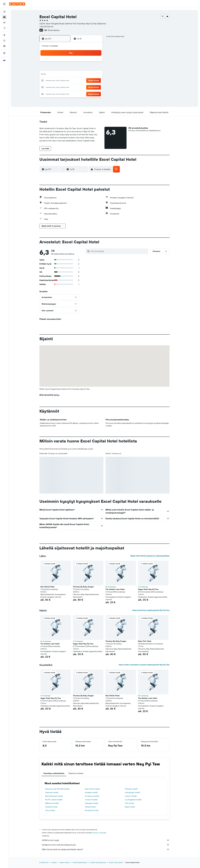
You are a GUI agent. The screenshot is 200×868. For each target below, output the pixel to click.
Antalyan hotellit (91, 792)
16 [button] (77, 75)
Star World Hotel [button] (47, 587)
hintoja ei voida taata (99, 833)
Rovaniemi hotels (92, 810)
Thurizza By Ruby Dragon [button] (83, 587)
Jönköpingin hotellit (133, 792)
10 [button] (84, 68)
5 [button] (96, 62)
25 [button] (90, 81)
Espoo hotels (130, 807)
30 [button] (77, 87)
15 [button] (71, 75)
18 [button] (90, 75)
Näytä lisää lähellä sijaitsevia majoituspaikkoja (150, 556)
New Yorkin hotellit (92, 789)
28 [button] (65, 87)
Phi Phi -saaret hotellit (54, 800)
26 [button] (96, 81)
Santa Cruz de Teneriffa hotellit (57, 789)
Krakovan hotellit (52, 792)
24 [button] (84, 81)
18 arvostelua (54, 30)
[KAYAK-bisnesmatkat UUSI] (4, 46)
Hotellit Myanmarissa (80, 862)
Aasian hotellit (65, 862)
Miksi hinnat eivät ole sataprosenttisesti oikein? (106, 849)
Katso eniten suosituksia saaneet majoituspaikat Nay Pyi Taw (144, 665)
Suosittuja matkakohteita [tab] (54, 773)
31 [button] (84, 87)
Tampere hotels (51, 807)
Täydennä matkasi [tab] (76, 773)
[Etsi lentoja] (4, 12)
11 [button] (90, 68)
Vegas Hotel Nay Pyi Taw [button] (148, 589)
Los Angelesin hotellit (133, 800)
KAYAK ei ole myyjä (106, 840)
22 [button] (71, 81)
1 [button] (71, 62)
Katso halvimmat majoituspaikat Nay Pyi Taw (151, 610)
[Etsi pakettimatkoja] (4, 28)
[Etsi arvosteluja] (119, 251)
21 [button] (65, 81)
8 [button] (71, 68)
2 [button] (77, 62)
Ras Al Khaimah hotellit (54, 796)
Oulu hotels (129, 803)
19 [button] (96, 75)
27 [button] (59, 87)
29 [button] (71, 87)
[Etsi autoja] (4, 22)
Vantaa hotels (90, 807)
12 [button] (96, 68)
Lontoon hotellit (91, 800)
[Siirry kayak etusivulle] (17, 4)
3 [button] (84, 62)
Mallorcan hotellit (52, 803)
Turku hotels (50, 810)
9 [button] (77, 68)
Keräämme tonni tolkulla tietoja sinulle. (106, 845)
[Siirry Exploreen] (4, 35)
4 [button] (90, 62)
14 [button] (65, 75)
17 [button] (84, 75)
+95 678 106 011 (46, 27)
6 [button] (59, 68)
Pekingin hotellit (131, 789)
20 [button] (59, 81)
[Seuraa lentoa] (4, 41)
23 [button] (77, 81)
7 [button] (65, 68)
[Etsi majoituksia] (4, 17)
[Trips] (4, 53)
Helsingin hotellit (92, 803)
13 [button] (59, 75)
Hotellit (54, 862)
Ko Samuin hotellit (92, 796)
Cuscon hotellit (131, 796)
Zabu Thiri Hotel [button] (145, 641)
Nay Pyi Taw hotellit (116, 862)
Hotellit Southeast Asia (98, 862)
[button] (4, 4)
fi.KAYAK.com (44, 862)
